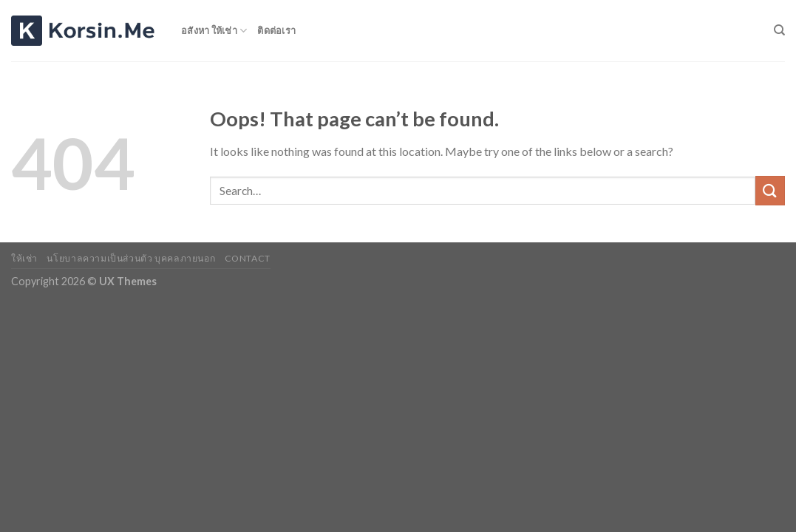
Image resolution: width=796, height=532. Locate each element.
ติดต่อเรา (276, 30)
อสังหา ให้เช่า (214, 31)
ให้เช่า (24, 258)
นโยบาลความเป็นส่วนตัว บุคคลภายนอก (131, 258)
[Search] (779, 30)
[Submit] (770, 190)
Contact (248, 258)
